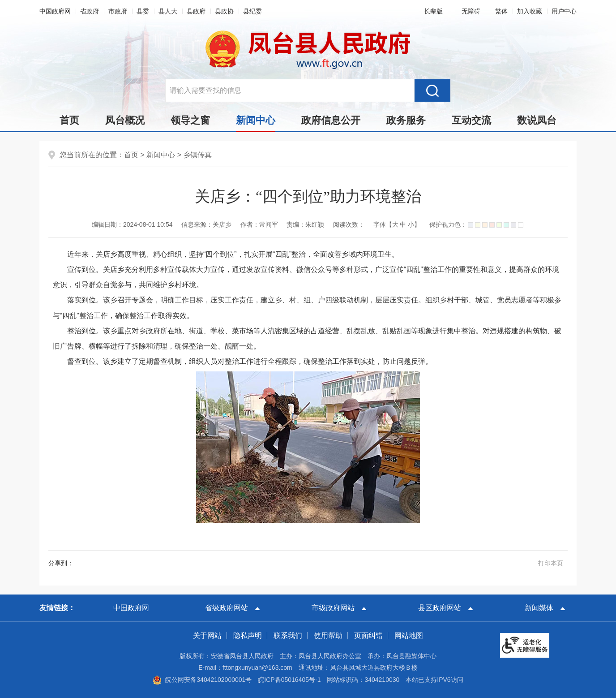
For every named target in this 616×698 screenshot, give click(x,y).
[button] (431, 11)
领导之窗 (190, 120)
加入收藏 (530, 11)
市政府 (118, 11)
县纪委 (252, 11)
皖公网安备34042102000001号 (202, 680)
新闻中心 (256, 123)
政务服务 (406, 120)
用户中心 (564, 11)
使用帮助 (328, 636)
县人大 (168, 11)
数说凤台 (537, 120)
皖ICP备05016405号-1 (289, 680)
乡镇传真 (197, 155)
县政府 (196, 11)
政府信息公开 (331, 120)
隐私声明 (248, 636)
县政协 (224, 11)
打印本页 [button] (551, 563)
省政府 (90, 11)
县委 (143, 11)
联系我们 (288, 636)
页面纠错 (368, 636)
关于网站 (207, 636)
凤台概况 (125, 120)
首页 (69, 120)
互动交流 (471, 120)
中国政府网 (55, 11)
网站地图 (409, 636)
